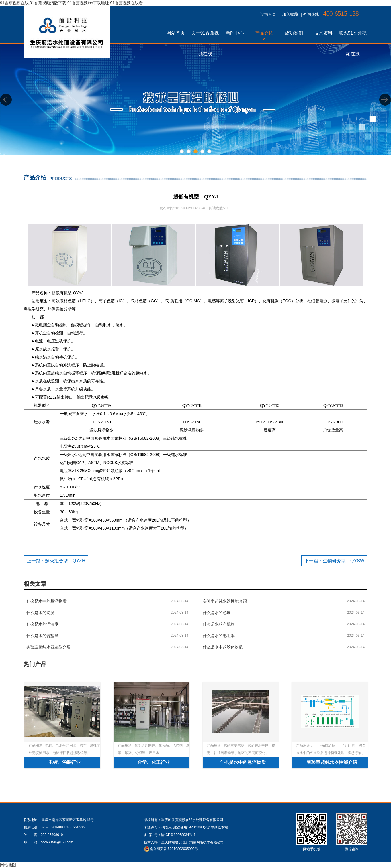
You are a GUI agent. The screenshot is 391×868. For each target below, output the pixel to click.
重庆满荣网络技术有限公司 (203, 842)
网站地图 (8, 865)
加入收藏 (290, 14)
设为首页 (268, 14)
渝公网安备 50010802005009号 (174, 849)
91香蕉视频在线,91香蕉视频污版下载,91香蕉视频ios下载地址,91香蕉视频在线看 (71, 3)
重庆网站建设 (171, 842)
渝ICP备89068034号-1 (178, 835)
